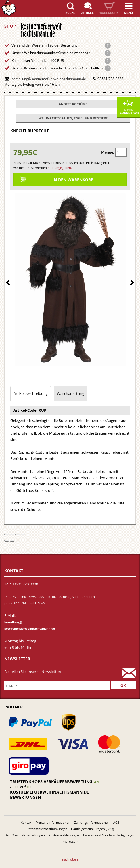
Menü (129, 13)
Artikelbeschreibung (31, 393)
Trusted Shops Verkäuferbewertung (51, 782)
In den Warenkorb (129, 112)
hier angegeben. (60, 168)
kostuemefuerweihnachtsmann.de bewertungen (49, 795)
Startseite (9, 8)
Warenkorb (109, 13)
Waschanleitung (71, 393)
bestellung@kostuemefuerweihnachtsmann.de (49, 79)
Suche (71, 13)
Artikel (88, 13)
